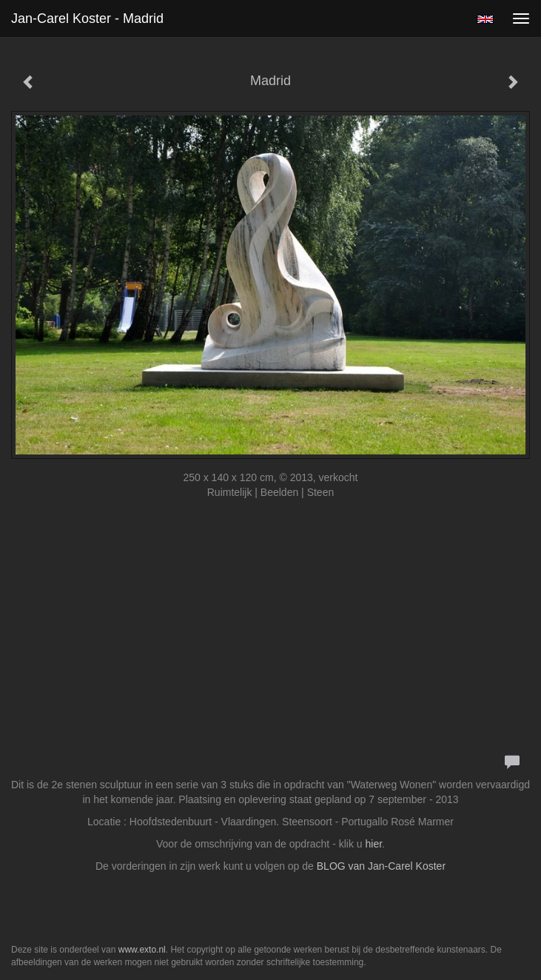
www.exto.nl (142, 950)
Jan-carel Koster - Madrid (87, 19)
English (485, 19)
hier (374, 844)
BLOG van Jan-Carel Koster (381, 866)
